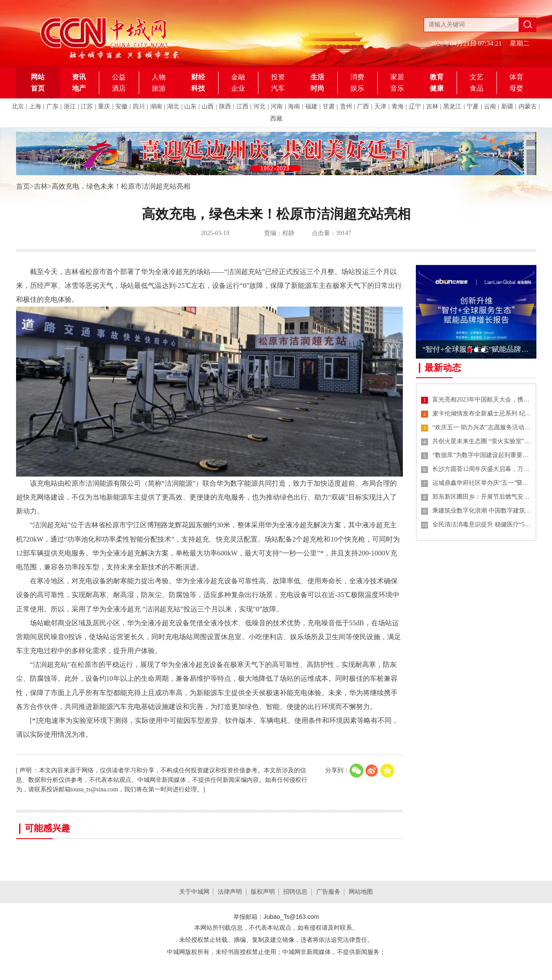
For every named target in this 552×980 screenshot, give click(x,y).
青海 (398, 106)
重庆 (104, 106)
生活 (317, 77)
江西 (242, 106)
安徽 (121, 106)
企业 (238, 88)
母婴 (516, 88)
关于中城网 (194, 892)
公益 (119, 77)
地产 (79, 88)
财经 (198, 77)
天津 (380, 106)
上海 (35, 106)
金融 (238, 77)
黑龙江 (452, 106)
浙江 (70, 106)
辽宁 (415, 106)
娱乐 (357, 88)
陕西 (225, 106)
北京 (18, 106)
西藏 (276, 119)
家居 (397, 77)
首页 (23, 186)
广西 (363, 106)
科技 (198, 88)
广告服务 (328, 892)
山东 (190, 106)
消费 (357, 77)
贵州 (346, 106)
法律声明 (230, 892)
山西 (208, 106)
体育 (516, 77)
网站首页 (38, 83)
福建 (311, 106)
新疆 (507, 106)
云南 (490, 106)
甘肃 (329, 106)
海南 (294, 106)
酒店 (119, 88)
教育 (437, 77)
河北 (259, 106)
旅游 (159, 88)
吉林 (432, 106)
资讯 (79, 77)
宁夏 (473, 106)
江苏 (87, 106)
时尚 (317, 88)
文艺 (477, 77)
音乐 (397, 88)
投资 (278, 77)
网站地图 (361, 892)
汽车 (278, 88)
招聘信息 (295, 892)
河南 (277, 106)
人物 (159, 77)
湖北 (173, 106)
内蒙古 (528, 106)
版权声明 (263, 892)
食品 (477, 88)
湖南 (156, 106)
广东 (52, 106)
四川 (139, 106)
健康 (437, 88)
